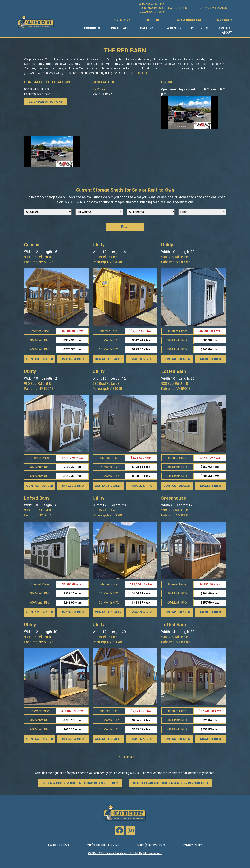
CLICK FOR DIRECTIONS (46, 102)
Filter (125, 227)
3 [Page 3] (122, 757)
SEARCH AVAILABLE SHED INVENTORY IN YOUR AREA (171, 783)
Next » (130, 757)
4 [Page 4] (124, 757)
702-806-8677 (102, 94)
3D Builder (140, 73)
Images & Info (73, 359)
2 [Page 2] (119, 757)
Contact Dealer (40, 359)
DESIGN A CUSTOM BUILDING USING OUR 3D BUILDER (80, 783)
